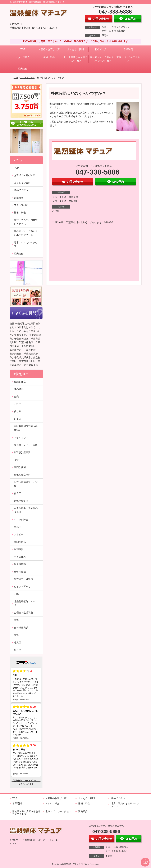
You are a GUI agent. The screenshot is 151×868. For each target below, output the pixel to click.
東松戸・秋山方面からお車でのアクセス (102, 59)
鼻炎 (16, 397)
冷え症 (18, 642)
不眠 (16, 594)
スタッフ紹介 (23, 57)
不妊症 (18, 404)
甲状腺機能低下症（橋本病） (26, 428)
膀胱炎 (18, 527)
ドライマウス (21, 438)
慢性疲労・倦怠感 (23, 579)
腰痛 (16, 635)
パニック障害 (21, 520)
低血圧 (18, 493)
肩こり (18, 650)
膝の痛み (19, 389)
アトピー (19, 534)
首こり (18, 411)
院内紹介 (23, 69)
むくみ (18, 419)
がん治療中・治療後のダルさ (26, 510)
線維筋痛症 (20, 382)
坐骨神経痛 (20, 564)
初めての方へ (102, 49)
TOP (23, 49)
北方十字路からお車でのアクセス (75, 59)
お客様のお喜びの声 (49, 49)
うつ (16, 460)
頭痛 (16, 620)
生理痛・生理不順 (23, 613)
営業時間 (128, 49)
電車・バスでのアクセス (128, 59)
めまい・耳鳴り (22, 587)
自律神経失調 (21, 628)
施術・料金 (49, 57)
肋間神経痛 (20, 542)
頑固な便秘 (20, 467)
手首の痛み (20, 557)
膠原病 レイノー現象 (26, 445)
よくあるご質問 (75, 49)
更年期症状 (20, 572)
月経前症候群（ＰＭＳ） (25, 603)
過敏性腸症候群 (22, 475)
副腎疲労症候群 (22, 452)
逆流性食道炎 (21, 501)
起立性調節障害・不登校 (26, 484)
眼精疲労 (19, 549)
